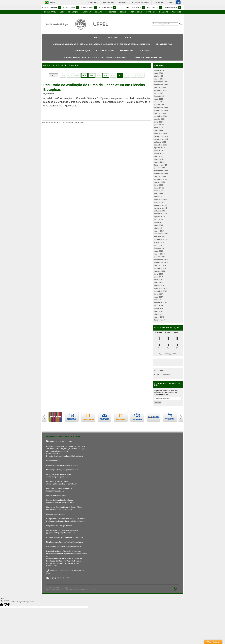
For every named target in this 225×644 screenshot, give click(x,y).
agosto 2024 (160, 119)
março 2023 (159, 162)
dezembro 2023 (161, 136)
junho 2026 (159, 70)
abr (84, 75)
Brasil (53, 2)
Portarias (164, 12)
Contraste (155, 7)
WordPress (60, 590)
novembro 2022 (161, 174)
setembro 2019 (161, 268)
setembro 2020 (161, 240)
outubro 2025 (160, 87)
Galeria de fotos (105, 51)
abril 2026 (158, 76)
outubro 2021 (160, 211)
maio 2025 (159, 99)
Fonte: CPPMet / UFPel (168, 354)
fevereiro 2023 (160, 165)
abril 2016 (158, 314)
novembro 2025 (161, 85)
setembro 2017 (160, 291)
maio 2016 (159, 311)
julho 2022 (159, 185)
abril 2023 (158, 159)
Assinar (158, 403)
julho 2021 (158, 219)
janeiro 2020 (160, 257)
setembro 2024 (161, 116)
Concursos (111, 12)
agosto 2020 (160, 242)
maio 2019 (159, 280)
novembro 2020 (161, 234)
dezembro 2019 (161, 260)
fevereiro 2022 (160, 199)
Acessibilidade (135, 7)
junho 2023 (159, 153)
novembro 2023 (161, 139)
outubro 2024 (160, 113)
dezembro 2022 (161, 171)
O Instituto (112, 38)
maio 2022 (159, 191)
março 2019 (159, 285)
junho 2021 (159, 222)
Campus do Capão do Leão (59, 441)
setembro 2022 (161, 179)
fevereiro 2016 (160, 320)
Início (97, 38)
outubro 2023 (160, 142)
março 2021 (159, 231)
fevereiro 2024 (160, 133)
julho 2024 (159, 122)
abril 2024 (158, 130)
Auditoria (87, 12)
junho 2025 (159, 96)
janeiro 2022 (159, 202)
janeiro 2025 (159, 105)
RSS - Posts (159, 371)
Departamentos (164, 44)
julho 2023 (159, 151)
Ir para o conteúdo (51, 7)
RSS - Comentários (162, 374)
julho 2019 (158, 274)
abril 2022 (158, 194)
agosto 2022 (160, 182)
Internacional (136, 12)
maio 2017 (158, 297)
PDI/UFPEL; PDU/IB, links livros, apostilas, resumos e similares (94, 57)
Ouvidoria (151, 12)
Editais (123, 12)
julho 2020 (159, 245)
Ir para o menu (71, 7)
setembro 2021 (160, 214)
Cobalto (99, 12)
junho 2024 (159, 125)
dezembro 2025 (161, 82)
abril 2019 (158, 283)
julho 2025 (159, 93)
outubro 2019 (160, 265)
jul (106, 75)
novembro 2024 (161, 110)
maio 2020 (159, 251)
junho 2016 (159, 308)
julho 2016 (158, 306)
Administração (82, 51)
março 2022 (159, 196)
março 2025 (159, 102)
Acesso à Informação (69, 12)
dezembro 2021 (161, 205)
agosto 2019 (159, 271)
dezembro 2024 (161, 108)
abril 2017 (158, 300)
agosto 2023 (160, 148)
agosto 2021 (159, 217)
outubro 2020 (160, 237)
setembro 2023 (161, 145)
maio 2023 (159, 156)
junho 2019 (159, 277)
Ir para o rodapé (108, 7)
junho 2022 (159, 188)
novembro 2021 (161, 208)
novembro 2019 (161, 262)
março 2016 (159, 317)
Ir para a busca (89, 7)
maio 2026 (159, 73)
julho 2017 (158, 294)
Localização (127, 51)
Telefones (176, 12)
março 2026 (159, 79)
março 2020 (159, 254)
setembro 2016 (161, 303)
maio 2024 (159, 128)
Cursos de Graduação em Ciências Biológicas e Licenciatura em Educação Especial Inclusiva (101, 44)
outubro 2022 (160, 176)
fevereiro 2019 (160, 288)
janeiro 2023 (159, 168)
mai (91, 75)
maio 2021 (158, 225)
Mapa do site (173, 7)
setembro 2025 (161, 90)
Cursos (128, 38)
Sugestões (145, 51)
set (120, 75)
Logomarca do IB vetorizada (148, 57)
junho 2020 (159, 248)
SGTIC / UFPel (90, 590)
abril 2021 (158, 228)
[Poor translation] (7, 605)
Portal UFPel (50, 12)
